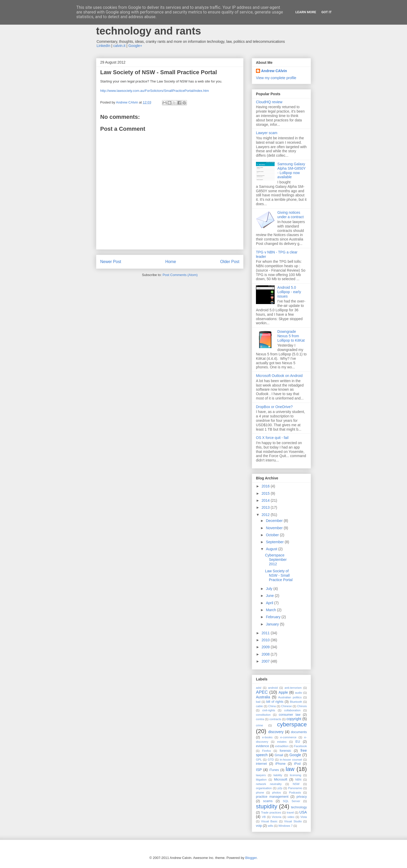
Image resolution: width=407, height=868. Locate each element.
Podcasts (295, 793)
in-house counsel (291, 760)
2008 (266, 654)
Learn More (306, 12)
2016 (266, 486)
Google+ (135, 46)
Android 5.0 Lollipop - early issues (289, 292)
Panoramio (295, 788)
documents (299, 732)
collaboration (292, 710)
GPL (259, 760)
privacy (302, 797)
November (275, 528)
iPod (297, 764)
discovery (276, 732)
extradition (282, 746)
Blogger (251, 858)
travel (290, 812)
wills (271, 826)
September (275, 542)
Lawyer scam (267, 133)
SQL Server (292, 801)
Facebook (300, 746)
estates (282, 742)
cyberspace (292, 724)
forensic (286, 751)
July (270, 589)
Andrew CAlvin (274, 71)
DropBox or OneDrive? (274, 407)
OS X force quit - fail (272, 438)
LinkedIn (103, 46)
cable (259, 706)
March (271, 610)
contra (260, 719)
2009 (266, 647)
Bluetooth (296, 702)
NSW (296, 784)
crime (259, 725)
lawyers (261, 775)
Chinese (286, 706)
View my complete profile (276, 78)
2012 (266, 515)
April (270, 603)
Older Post (230, 262)
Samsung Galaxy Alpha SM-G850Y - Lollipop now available (292, 170)
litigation (261, 780)
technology (299, 807)
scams (268, 801)
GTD (271, 760)
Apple (283, 692)
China (272, 706)
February (274, 617)
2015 (266, 493)
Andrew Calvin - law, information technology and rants (176, 25)
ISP (259, 770)
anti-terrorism (293, 688)
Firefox (267, 751)
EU (298, 742)
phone (260, 793)
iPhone (280, 764)
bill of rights (275, 702)
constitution (263, 715)
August (272, 549)
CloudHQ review (269, 102)
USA (303, 812)
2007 (266, 661)
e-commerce (288, 737)
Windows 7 (286, 826)
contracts (275, 719)
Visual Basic (269, 821)
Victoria (277, 817)
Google (295, 755)
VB (264, 817)
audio (299, 693)
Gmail (279, 755)
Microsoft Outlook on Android (279, 376)
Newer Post (111, 262)
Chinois (302, 706)
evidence (262, 746)
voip (259, 826)
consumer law (290, 715)
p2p (280, 788)
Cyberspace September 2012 (276, 560)
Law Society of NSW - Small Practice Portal (279, 575)
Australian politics (290, 697)
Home (171, 262)
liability (278, 775)
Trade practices (271, 812)
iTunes (274, 770)
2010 (266, 640)
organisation (264, 788)
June (270, 596)
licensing (296, 775)
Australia (263, 697)
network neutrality (269, 784)
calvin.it (119, 46)
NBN (298, 780)
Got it (327, 12)
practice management (272, 797)
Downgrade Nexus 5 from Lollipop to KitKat (291, 336)
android (273, 688)
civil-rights (269, 710)
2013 (266, 507)
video (291, 817)
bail (258, 702)
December (275, 521)
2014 (266, 500)
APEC (262, 692)
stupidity (267, 806)
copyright (294, 719)
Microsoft (280, 780)
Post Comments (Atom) (180, 275)
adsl (259, 688)
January (273, 624)
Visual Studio (293, 821)
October (273, 535)
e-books (267, 737)
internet (261, 764)
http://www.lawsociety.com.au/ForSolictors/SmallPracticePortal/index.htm (155, 91)
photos (277, 793)
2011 (266, 633)
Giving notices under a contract (291, 215)
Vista (304, 817)
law (290, 769)
